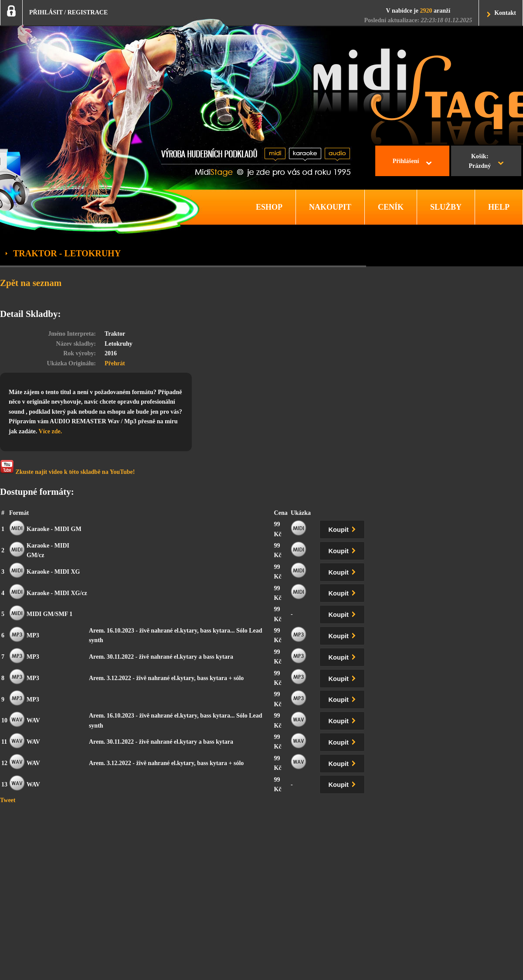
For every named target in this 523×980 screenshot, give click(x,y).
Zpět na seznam (31, 283)
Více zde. (51, 431)
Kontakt (505, 13)
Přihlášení (406, 161)
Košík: (480, 162)
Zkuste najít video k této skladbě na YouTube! (67, 468)
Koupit (344, 528)
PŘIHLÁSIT (46, 12)
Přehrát (115, 363)
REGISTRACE (88, 12)
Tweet (8, 800)
